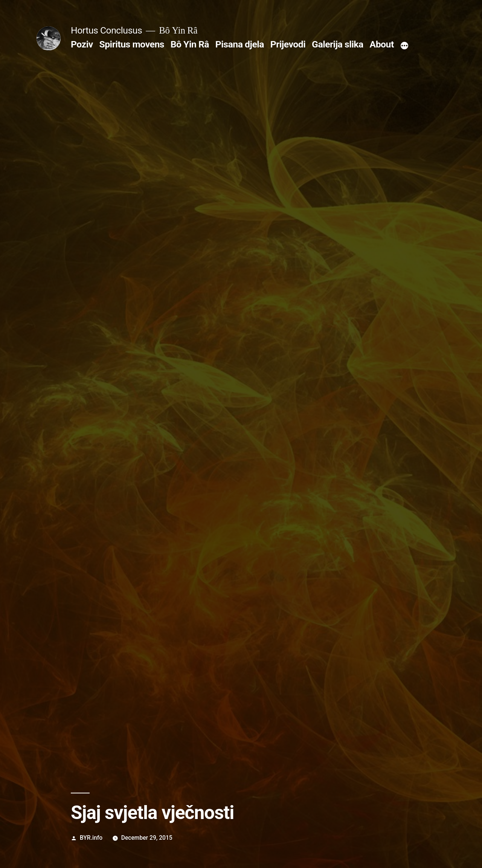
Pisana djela (240, 44)
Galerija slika (338, 44)
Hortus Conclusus (106, 30)
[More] (404, 46)
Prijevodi (288, 44)
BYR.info (91, 838)
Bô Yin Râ (190, 44)
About (382, 44)
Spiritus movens (132, 44)
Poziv (82, 44)
